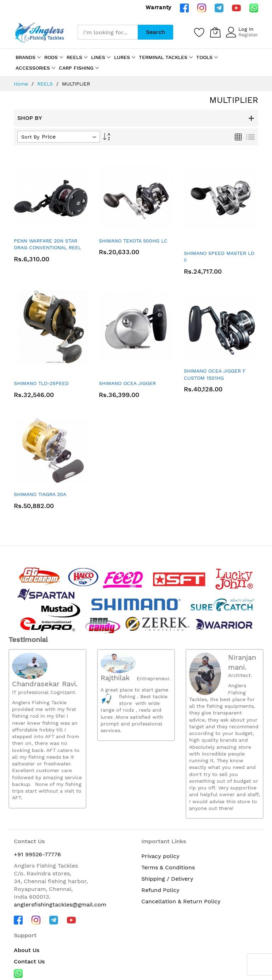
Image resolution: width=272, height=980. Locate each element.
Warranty (158, 7)
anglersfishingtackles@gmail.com (60, 905)
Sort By (30, 137)
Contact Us (29, 961)
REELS (46, 84)
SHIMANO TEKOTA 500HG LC (133, 241)
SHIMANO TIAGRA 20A (40, 494)
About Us (27, 950)
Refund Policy (160, 890)
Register (248, 35)
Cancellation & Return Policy (181, 901)
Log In (246, 29)
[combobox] (108, 32)
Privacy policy (160, 856)
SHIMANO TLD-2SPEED (41, 383)
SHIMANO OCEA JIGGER (127, 383)
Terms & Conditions (168, 867)
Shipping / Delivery (167, 879)
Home (22, 84)
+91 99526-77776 (37, 854)
